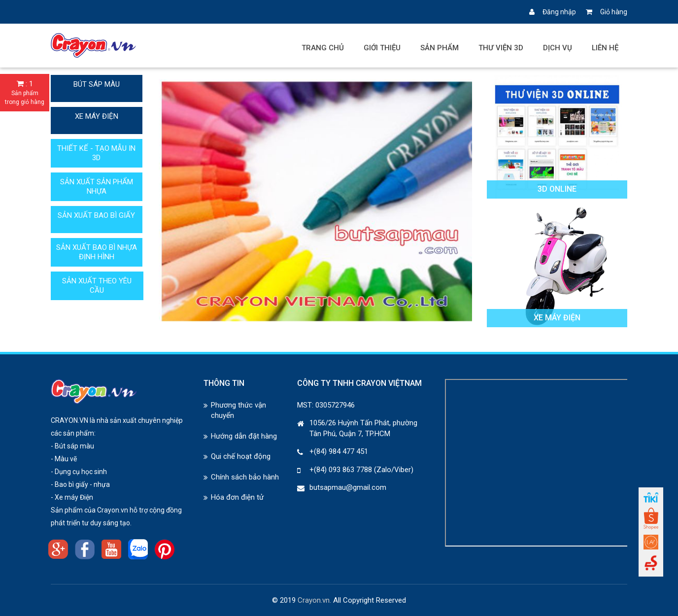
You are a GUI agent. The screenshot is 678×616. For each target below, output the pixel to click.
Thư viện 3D (501, 48)
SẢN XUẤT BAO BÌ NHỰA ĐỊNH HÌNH (97, 252)
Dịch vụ (558, 48)
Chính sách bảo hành (245, 477)
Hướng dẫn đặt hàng (244, 436)
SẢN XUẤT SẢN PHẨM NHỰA (97, 187)
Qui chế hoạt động (241, 456)
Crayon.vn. (314, 600)
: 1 (25, 93)
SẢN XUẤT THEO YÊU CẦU (97, 286)
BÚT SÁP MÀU (97, 84)
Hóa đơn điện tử (237, 497)
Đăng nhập (553, 12)
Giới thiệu (382, 48)
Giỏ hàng (607, 12)
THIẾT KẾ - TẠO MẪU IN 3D (96, 153)
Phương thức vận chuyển (238, 410)
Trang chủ (323, 48)
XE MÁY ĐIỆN (97, 116)
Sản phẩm (440, 48)
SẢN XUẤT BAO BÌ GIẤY (96, 215)
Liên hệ (605, 48)
